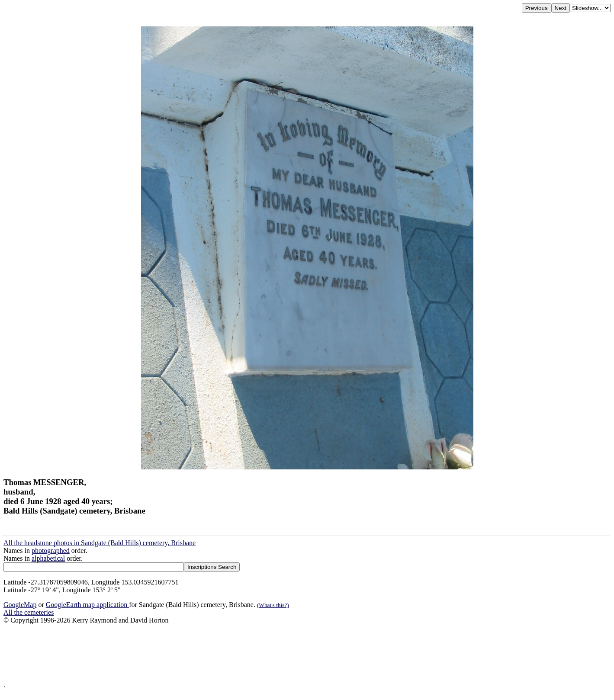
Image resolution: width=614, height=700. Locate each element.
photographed (51, 551)
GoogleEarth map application (87, 605)
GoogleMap (20, 605)
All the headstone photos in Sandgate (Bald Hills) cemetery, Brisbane (100, 543)
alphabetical (48, 558)
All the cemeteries (29, 612)
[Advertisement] (263, 655)
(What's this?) (273, 605)
